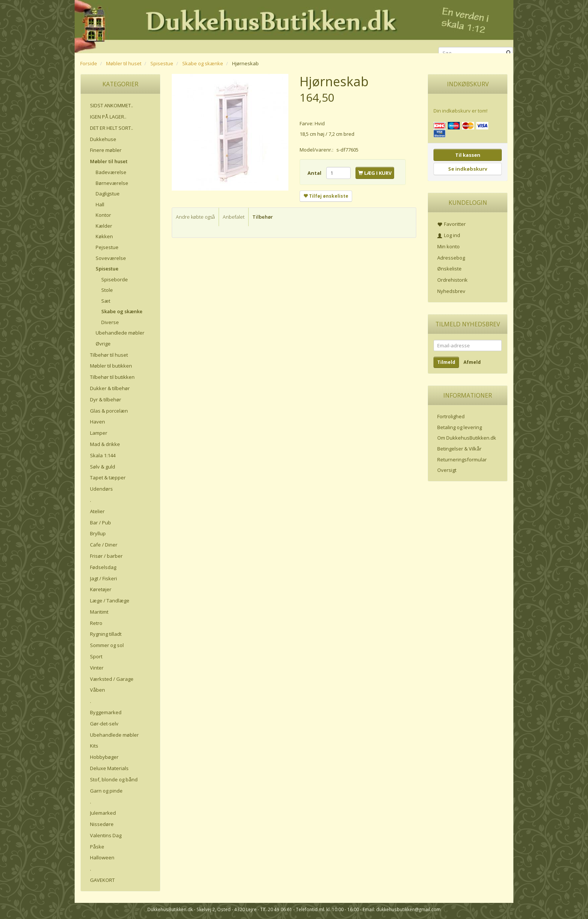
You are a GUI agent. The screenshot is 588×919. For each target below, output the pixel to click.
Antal (315, 173)
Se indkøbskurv (468, 169)
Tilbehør (263, 217)
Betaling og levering (460, 427)
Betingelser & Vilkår (459, 449)
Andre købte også (195, 217)
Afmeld (472, 362)
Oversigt (447, 470)
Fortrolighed (451, 416)
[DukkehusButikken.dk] (294, 25)
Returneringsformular (462, 459)
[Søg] (509, 53)
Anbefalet (234, 217)
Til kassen (468, 155)
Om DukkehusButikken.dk (467, 438)
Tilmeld (446, 362)
